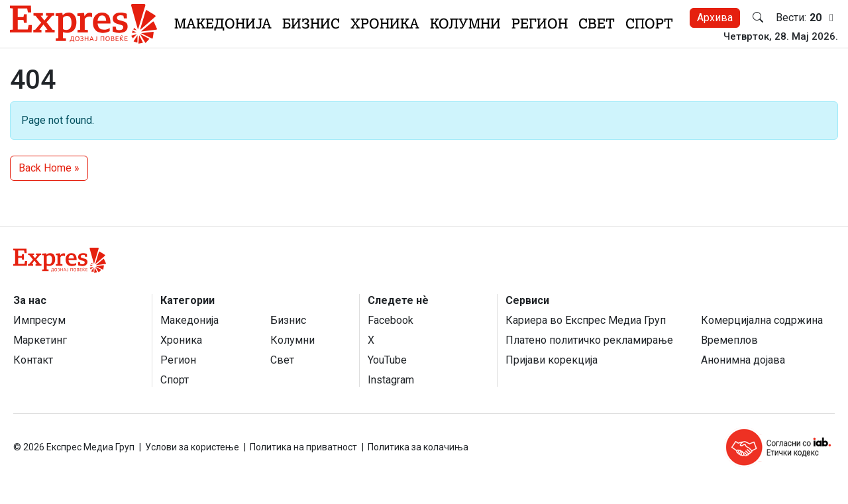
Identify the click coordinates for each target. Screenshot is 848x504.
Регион (540, 24)
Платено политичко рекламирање (589, 340)
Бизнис (311, 24)
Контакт (33, 360)
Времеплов (729, 340)
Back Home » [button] (49, 168)
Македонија (223, 24)
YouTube (387, 360)
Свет (597, 24)
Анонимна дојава (743, 360)
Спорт (649, 24)
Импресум (39, 320)
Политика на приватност (303, 447)
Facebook (391, 320)
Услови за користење (192, 447)
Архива (715, 18)
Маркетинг (40, 340)
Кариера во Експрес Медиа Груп (586, 320)
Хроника (385, 24)
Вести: (807, 18)
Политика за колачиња (418, 447)
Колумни (465, 24)
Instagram (391, 380)
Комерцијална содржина (762, 320)
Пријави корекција (552, 360)
